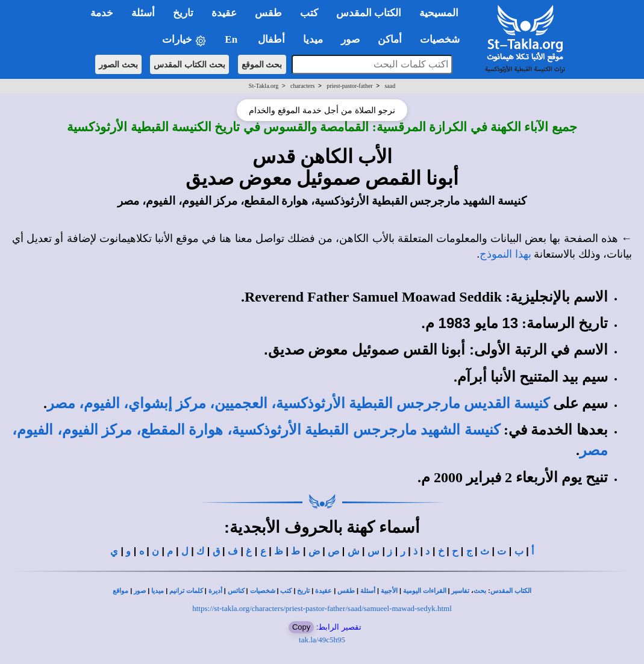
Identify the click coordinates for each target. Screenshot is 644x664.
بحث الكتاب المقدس (189, 64)
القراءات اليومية (425, 591)
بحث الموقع (262, 64)
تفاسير (460, 591)
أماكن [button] (390, 39)
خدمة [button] (102, 13)
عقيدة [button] (224, 13)
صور (140, 591)
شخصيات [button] (444, 39)
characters (303, 86)
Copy (301, 627)
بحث (480, 591)
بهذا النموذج (505, 254)
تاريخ (303, 591)
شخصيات (263, 591)
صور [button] (350, 39)
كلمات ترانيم (186, 591)
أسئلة (368, 591)
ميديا (158, 591)
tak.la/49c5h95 (322, 640)
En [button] (232, 39)
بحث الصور (118, 64)
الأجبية (389, 591)
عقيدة (324, 591)
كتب (286, 591)
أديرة (215, 591)
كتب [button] (309, 13)
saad (390, 86)
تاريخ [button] (183, 13)
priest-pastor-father (349, 86)
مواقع (120, 591)
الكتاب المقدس (511, 591)
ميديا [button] (313, 39)
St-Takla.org (264, 86)
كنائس (236, 591)
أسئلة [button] (143, 13)
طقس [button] (268, 13)
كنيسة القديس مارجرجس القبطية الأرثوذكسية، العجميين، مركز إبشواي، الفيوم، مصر (298, 403)
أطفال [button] (271, 39)
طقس (346, 591)
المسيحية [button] (439, 13)
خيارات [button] (184, 40)
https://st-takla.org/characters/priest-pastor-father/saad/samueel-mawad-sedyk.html (322, 608)
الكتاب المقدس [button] (369, 13)
